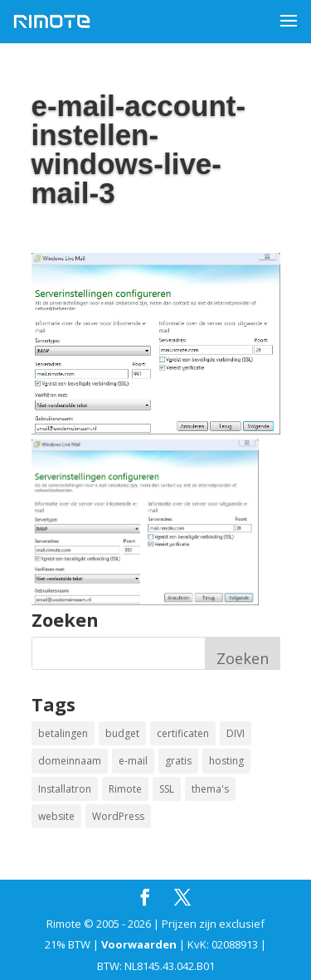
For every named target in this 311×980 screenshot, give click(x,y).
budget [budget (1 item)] (122, 733)
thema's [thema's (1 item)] (210, 789)
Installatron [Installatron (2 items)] (65, 789)
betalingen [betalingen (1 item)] (63, 733)
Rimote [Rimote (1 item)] (125, 789)
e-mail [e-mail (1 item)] (133, 761)
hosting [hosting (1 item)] (226, 761)
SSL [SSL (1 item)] (167, 789)
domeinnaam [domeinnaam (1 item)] (70, 761)
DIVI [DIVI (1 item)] (236, 733)
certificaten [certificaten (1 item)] (183, 733)
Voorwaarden (139, 944)
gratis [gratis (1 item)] (178, 761)
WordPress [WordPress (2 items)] (118, 816)
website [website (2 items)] (56, 816)
